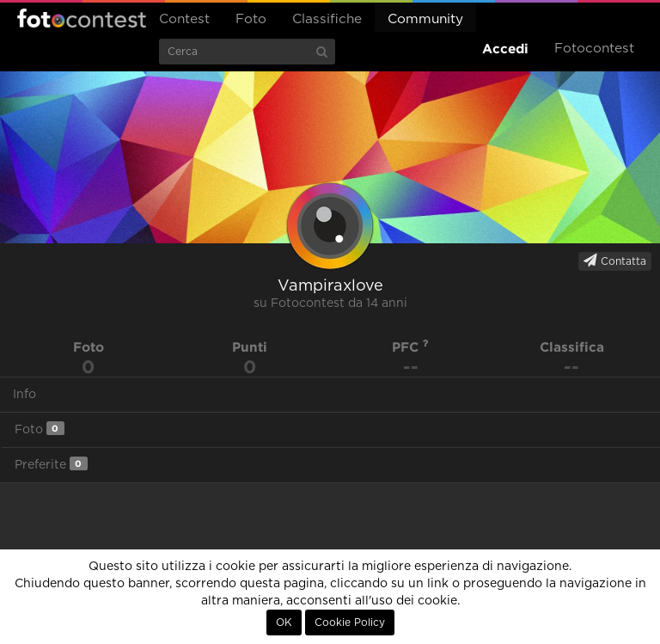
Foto (251, 19)
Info (24, 395)
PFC (410, 347)
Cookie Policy (350, 623)
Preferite (51, 464)
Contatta (615, 261)
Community (425, 19)
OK (284, 623)
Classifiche (327, 19)
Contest (184, 19)
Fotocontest (82, 18)
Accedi (505, 49)
